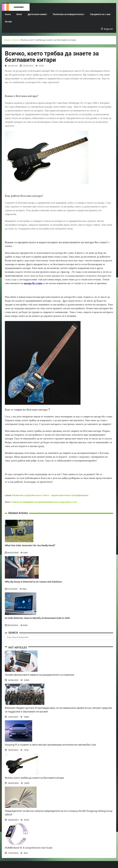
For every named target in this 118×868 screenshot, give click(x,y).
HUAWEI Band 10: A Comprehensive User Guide (29, 848)
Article (15, 40)
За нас (8, 22)
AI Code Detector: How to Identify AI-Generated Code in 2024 (37, 618)
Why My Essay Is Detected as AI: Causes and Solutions (33, 582)
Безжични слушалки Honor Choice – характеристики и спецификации (50, 495)
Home (8, 14)
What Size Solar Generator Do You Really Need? (30, 546)
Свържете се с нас (100, 14)
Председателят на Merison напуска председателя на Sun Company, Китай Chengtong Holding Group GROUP (59, 813)
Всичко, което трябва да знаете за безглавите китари (34, 778)
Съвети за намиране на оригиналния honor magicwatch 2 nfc (44, 502)
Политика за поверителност (69, 14)
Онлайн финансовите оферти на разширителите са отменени (39, 675)
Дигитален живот (37, 14)
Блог (19, 14)
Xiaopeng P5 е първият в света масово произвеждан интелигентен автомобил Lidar (51, 745)
